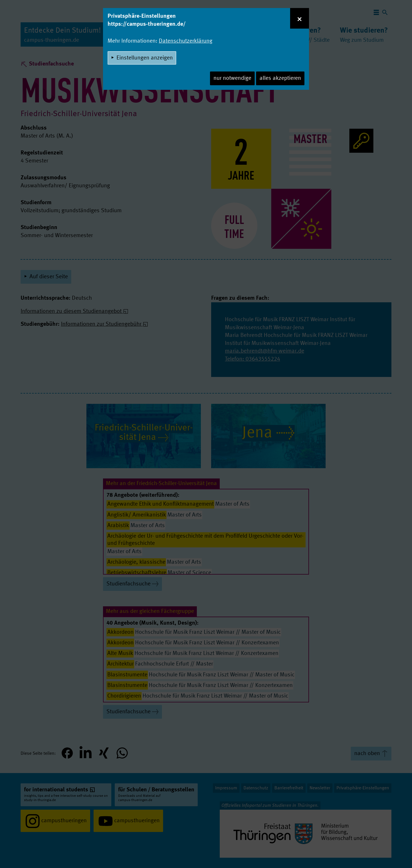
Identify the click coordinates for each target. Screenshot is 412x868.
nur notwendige (232, 78)
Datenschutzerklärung (186, 41)
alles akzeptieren (280, 78)
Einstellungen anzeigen (145, 58)
